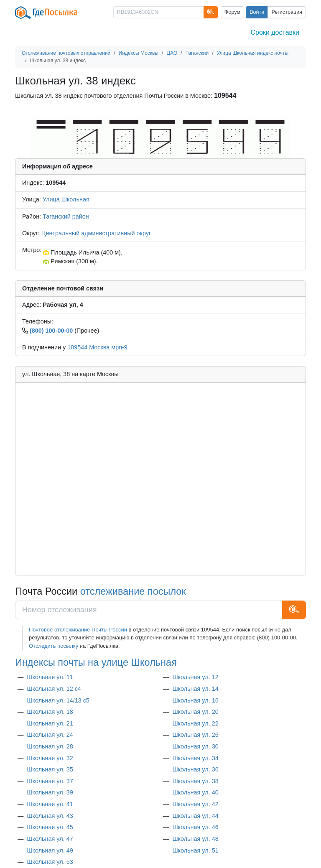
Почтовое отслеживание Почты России (78, 630)
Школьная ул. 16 (195, 700)
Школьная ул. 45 (50, 827)
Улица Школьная (66, 199)
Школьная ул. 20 (195, 712)
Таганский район (66, 216)
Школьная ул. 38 (195, 781)
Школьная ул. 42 (195, 804)
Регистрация (287, 12)
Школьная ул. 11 (50, 677)
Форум (232, 12)
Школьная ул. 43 (50, 816)
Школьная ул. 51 (195, 850)
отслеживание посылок (133, 591)
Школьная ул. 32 (50, 758)
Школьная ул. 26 (195, 735)
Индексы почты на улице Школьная (96, 662)
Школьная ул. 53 (50, 862)
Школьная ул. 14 (195, 689)
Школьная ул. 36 (195, 769)
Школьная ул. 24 (50, 735)
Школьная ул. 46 (195, 827)
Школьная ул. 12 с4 (54, 689)
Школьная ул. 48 (195, 839)
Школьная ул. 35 (50, 769)
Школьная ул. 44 (195, 816)
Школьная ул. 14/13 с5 (58, 700)
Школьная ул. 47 (50, 839)
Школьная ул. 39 (50, 792)
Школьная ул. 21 (50, 723)
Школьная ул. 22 (195, 723)
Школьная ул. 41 (50, 804)
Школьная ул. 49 (50, 850)
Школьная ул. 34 (195, 758)
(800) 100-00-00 (51, 331)
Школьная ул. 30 (195, 746)
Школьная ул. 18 (50, 712)
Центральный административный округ (96, 233)
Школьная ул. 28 (50, 746)
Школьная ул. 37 (50, 781)
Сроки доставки (275, 32)
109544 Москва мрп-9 (97, 347)
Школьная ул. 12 (195, 677)
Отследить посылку (53, 646)
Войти (257, 12)
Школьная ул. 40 (195, 792)
